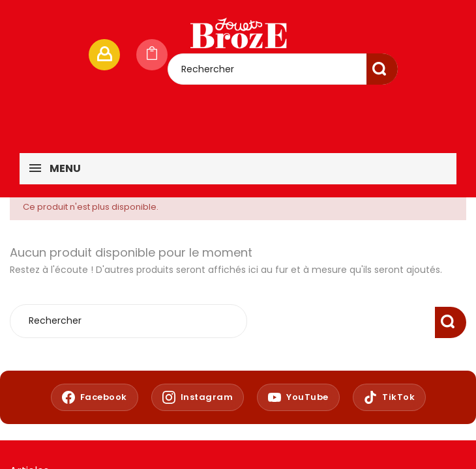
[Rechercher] (283, 69)
